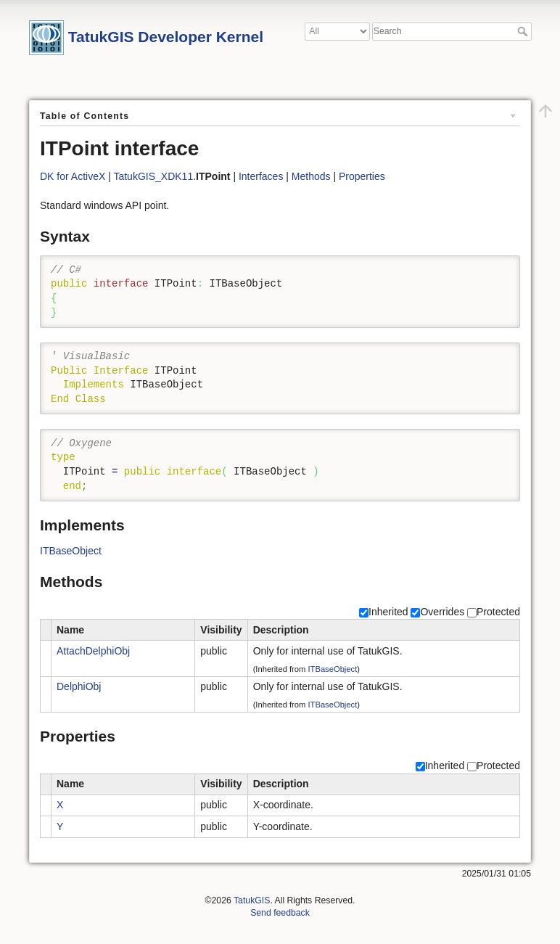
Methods (311, 176)
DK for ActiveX (73, 176)
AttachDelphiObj (93, 651)
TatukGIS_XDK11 (153, 176)
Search (524, 31)
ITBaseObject (71, 551)
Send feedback (280, 913)
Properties (362, 176)
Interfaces (261, 176)
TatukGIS (252, 900)
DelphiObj (79, 686)
